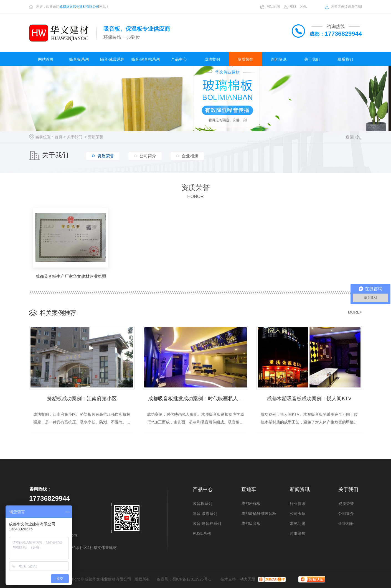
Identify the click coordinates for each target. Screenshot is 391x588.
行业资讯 (298, 504)
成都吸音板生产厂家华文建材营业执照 (71, 276)
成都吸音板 (251, 523)
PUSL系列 (202, 533)
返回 (353, 137)
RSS (293, 7)
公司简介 (148, 156)
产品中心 (179, 59)
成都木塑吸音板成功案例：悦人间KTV (309, 399)
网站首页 (46, 59)
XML (304, 7)
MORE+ (355, 312)
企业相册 (190, 156)
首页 (59, 137)
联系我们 (345, 59)
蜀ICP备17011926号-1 (192, 579)
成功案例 (212, 59)
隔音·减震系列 (112, 59)
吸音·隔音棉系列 (146, 59)
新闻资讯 (279, 59)
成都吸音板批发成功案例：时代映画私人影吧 (198, 399)
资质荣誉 (245, 59)
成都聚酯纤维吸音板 (259, 513)
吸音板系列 (79, 59)
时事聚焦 (298, 533)
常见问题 (298, 523)
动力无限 (248, 579)
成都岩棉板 (251, 504)
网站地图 (273, 7)
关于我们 (312, 59)
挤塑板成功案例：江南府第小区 (82, 399)
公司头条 (298, 513)
